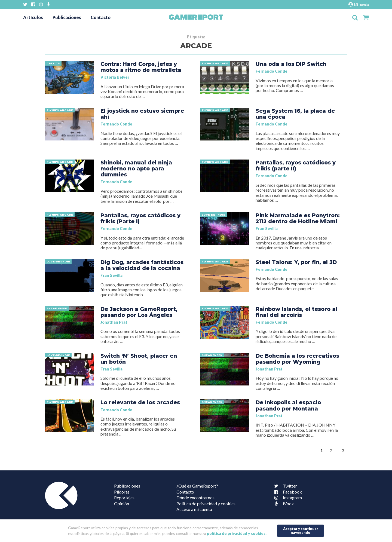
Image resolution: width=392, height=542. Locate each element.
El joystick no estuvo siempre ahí (142, 114)
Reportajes (124, 497)
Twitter (284, 486)
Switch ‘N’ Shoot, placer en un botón (139, 359)
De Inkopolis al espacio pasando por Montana (288, 405)
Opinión (122, 503)
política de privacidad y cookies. (237, 533)
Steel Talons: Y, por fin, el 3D (296, 262)
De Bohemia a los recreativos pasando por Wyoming (297, 359)
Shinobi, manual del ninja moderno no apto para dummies (136, 169)
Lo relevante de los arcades (140, 402)
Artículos (33, 17)
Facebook (287, 492)
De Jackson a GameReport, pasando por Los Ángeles (139, 312)
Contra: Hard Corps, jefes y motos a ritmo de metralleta (141, 67)
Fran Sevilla (267, 229)
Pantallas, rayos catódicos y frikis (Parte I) (140, 218)
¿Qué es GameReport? (197, 486)
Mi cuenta (359, 4)
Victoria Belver (115, 77)
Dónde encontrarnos (195, 497)
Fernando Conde (272, 71)
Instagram (287, 497)
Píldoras (122, 492)
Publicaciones (67, 17)
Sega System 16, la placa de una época (295, 114)
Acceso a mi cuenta (194, 509)
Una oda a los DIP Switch (291, 64)
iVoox (283, 503)
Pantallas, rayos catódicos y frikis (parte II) (296, 166)
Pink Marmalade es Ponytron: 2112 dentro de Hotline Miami (298, 218)
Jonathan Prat (114, 322)
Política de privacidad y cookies (206, 503)
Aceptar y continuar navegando (301, 530)
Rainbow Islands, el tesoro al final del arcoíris (296, 312)
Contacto (101, 17)
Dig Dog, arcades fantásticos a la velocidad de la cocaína (142, 265)
